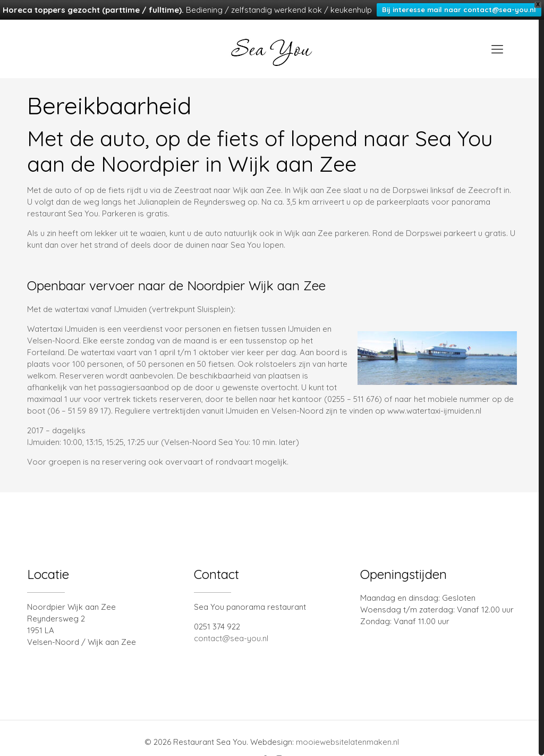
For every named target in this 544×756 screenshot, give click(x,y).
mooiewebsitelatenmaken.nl (347, 728)
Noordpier (150, 150)
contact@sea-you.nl (231, 624)
